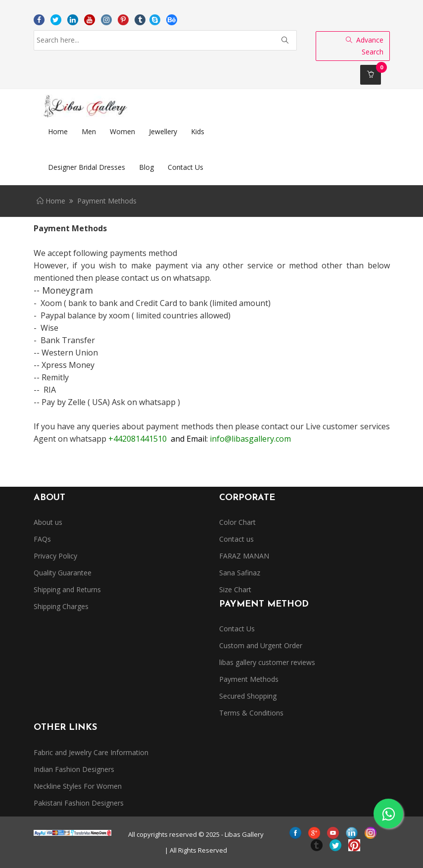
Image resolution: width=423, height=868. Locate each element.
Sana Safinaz (240, 573)
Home (51, 201)
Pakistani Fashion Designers (79, 803)
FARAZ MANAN (244, 556)
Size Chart (235, 589)
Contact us (236, 539)
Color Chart (237, 522)
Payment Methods (249, 679)
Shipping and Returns (67, 589)
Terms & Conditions (251, 713)
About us (48, 522)
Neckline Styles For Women (78, 786)
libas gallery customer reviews (267, 662)
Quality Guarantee (63, 573)
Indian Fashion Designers (74, 769)
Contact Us (237, 629)
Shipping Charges (61, 606)
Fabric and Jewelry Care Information (91, 752)
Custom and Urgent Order (261, 645)
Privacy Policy (55, 556)
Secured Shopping (248, 696)
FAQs (42, 539)
